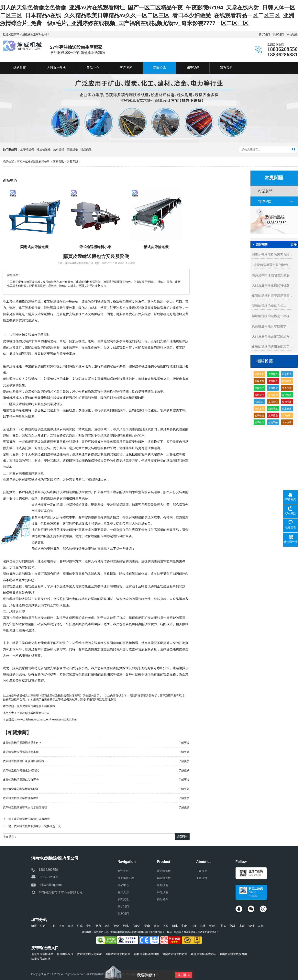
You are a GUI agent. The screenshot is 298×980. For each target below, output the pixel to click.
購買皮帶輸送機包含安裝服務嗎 (36, 706)
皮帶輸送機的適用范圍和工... (272, 347)
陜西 (117, 926)
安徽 (184, 926)
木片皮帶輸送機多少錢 (287, 423)
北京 (98, 926)
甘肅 (224, 926)
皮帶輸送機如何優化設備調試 (21, 770)
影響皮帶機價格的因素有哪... (272, 255)
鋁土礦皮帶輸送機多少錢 (287, 409)
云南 (260, 926)
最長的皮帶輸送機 (42, 954)
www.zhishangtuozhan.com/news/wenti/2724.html (47, 719)
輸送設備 (104, 301)
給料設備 (59, 150)
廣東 (156, 926)
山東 (52, 926)
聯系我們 (278, 34)
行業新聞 (265, 191)
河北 (126, 926)
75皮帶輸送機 (287, 416)
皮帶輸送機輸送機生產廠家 (273, 375)
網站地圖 (292, 34)
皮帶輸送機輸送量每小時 (273, 416)
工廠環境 (202, 878)
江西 (43, 926)
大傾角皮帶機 (126, 878)
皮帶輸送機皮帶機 (273, 402)
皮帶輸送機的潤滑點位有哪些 (21, 780)
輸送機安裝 (23, 335)
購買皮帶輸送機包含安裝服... (272, 275)
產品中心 (123, 885)
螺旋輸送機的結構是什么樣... (272, 316)
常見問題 (72, 161)
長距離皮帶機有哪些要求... (270, 326)
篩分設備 (72, 150)
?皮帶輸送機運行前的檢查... (271, 265)
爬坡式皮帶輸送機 (259, 389)
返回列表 (182, 837)
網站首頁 (123, 871)
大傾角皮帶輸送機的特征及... (272, 285)
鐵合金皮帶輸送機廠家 (259, 396)
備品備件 (86, 150)
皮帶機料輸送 (65, 954)
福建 (233, 926)
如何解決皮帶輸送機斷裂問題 (21, 789)
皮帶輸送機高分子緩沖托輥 (287, 396)
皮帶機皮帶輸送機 (273, 389)
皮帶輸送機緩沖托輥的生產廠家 (259, 416)
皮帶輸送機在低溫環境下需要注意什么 (37, 826)
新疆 (34, 926)
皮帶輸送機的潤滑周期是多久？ (22, 743)
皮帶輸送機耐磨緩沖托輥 (273, 382)
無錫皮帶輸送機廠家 (175, 954)
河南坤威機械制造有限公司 (34, 161)
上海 (166, 926)
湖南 (147, 926)
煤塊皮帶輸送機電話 (203, 954)
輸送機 (14, 341)
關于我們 (264, 34)
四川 (108, 926)
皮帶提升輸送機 (259, 375)
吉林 (203, 926)
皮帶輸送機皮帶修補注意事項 (21, 752)
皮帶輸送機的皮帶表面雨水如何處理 (25, 807)
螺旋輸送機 (44, 150)
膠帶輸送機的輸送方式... (269, 306)
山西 (193, 926)
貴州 (251, 926)
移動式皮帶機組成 (259, 402)
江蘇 (80, 926)
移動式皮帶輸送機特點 (287, 382)
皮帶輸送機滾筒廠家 (89, 954)
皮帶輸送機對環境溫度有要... (272, 296)
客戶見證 (123, 892)
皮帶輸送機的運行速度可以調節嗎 (24, 761)
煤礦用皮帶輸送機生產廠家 (287, 402)
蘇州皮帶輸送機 (41, 959)
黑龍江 (213, 926)
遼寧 (71, 926)
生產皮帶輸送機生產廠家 (287, 389)
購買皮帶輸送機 (20, 404)
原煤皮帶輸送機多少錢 (259, 382)
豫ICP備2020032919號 (101, 974)
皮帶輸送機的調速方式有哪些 (32, 819)
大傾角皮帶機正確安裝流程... (272, 336)
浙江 (89, 926)
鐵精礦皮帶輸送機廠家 (273, 409)
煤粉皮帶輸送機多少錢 (273, 396)
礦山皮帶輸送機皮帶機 (233, 954)
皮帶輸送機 (27, 150)
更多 (294, 245)
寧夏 (242, 926)
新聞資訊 (58, 161)
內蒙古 (137, 926)
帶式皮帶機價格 (259, 409)
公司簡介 (202, 871)
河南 (61, 926)
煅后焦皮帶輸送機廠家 (287, 375)
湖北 (175, 926)
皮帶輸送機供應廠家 (259, 423)
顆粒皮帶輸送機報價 (146, 954)
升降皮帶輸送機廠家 (118, 954)
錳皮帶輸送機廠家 (273, 423)
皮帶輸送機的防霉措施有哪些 (21, 798)
